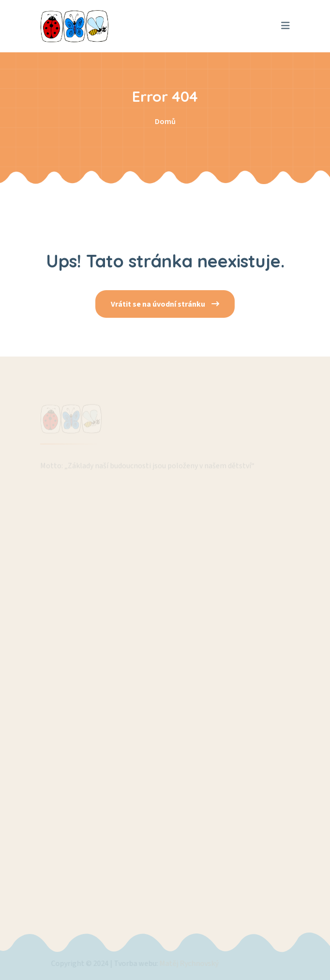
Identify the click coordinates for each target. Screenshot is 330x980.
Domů (165, 122)
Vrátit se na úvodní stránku (165, 304)
